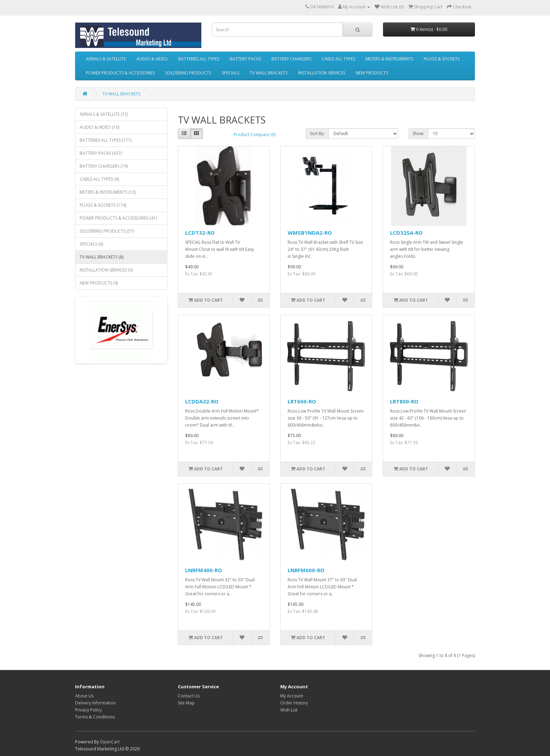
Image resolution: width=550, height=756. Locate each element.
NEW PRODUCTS (372, 73)
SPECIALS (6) (91, 244)
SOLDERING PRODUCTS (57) (107, 231)
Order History (294, 703)
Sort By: (317, 133)
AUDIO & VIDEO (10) (99, 127)
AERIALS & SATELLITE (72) (104, 114)
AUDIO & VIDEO (152, 59)
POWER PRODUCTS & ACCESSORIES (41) (118, 218)
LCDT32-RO (200, 233)
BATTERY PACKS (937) (101, 153)
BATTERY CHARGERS (291, 59)
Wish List (289, 710)
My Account (292, 696)
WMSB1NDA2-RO (310, 233)
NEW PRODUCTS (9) (99, 283)
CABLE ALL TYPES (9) (99, 179)
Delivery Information (95, 703)
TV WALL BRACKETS (269, 73)
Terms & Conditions (95, 717)
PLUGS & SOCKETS (442, 59)
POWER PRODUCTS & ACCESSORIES (120, 73)
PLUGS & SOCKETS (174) (103, 205)
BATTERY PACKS (245, 59)
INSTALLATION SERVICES (322, 73)
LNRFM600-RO (306, 570)
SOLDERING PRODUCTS (188, 73)
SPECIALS (230, 73)
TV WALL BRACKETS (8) (102, 257)
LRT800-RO (404, 401)
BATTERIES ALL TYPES (199, 59)
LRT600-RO (302, 401)
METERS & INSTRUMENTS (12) (108, 192)
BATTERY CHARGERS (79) (104, 166)
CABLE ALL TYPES (338, 59)
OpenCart (110, 742)
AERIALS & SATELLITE (106, 59)
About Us (84, 696)
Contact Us (189, 696)
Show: (418, 133)
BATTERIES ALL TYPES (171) (106, 140)
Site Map (186, 703)
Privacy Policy (88, 710)
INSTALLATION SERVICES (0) (106, 270)
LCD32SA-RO (406, 233)
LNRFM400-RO (204, 570)
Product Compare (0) (254, 135)
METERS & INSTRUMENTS (389, 59)
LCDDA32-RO (202, 401)
